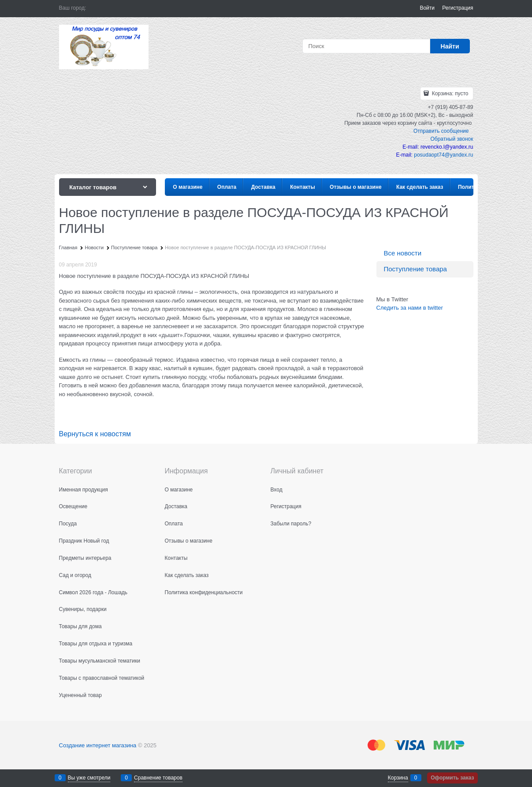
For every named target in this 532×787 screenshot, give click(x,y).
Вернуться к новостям (95, 434)
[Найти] (450, 46)
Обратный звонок (452, 139)
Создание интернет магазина (98, 745)
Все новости (403, 253)
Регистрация (458, 8)
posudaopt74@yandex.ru (443, 155)
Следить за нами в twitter (410, 308)
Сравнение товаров (158, 778)
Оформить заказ (452, 778)
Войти (427, 8)
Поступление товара (415, 269)
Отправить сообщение (441, 131)
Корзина (398, 778)
